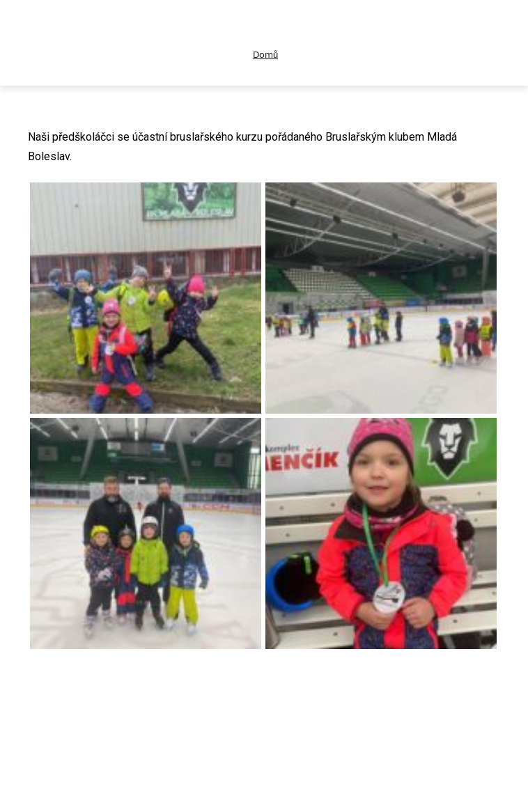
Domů (265, 54)
